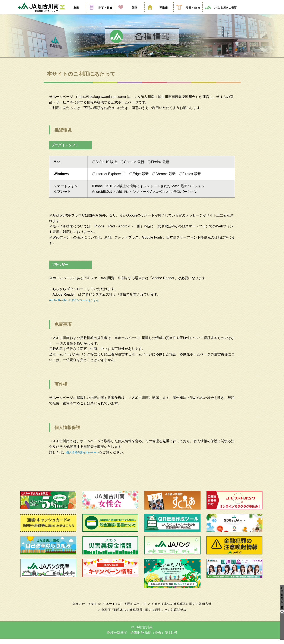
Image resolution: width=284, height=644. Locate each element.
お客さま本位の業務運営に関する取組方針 (180, 609)
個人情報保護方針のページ (87, 457)
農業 (71, 13)
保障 (130, 13)
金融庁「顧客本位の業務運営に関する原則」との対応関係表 (144, 615)
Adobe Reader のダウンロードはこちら (80, 305)
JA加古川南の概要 (221, 13)
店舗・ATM (188, 13)
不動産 (159, 13)
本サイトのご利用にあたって (127, 609)
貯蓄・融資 (101, 13)
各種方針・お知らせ (89, 609)
